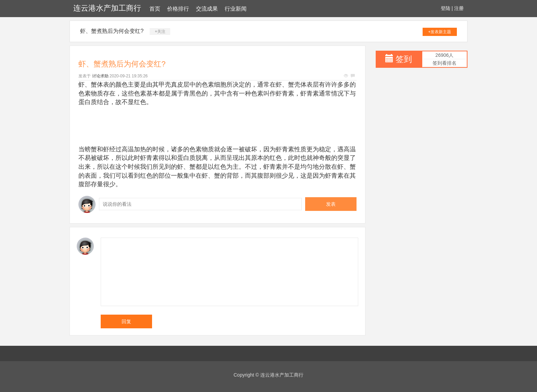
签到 (404, 59)
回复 (126, 321)
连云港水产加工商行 (107, 8)
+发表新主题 (440, 32)
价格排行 (178, 9)
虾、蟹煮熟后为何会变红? (112, 31)
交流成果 (207, 9)
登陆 (446, 8)
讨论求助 (100, 76)
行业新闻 (236, 9)
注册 (459, 8)
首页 (155, 9)
